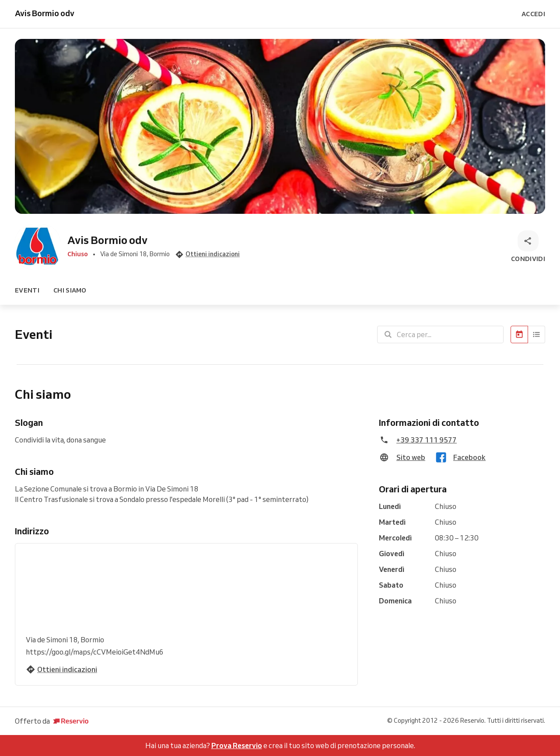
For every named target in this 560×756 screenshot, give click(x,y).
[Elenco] (537, 334)
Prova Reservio (237, 746)
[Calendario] (519, 334)
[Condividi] (528, 247)
